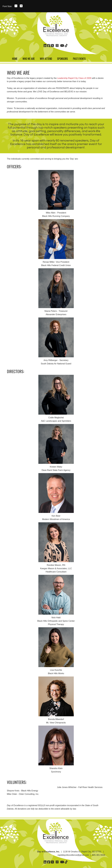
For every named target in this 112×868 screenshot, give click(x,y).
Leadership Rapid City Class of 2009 (74, 78)
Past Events (79, 58)
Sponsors (62, 58)
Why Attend (46, 58)
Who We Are (29, 58)
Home (15, 58)
